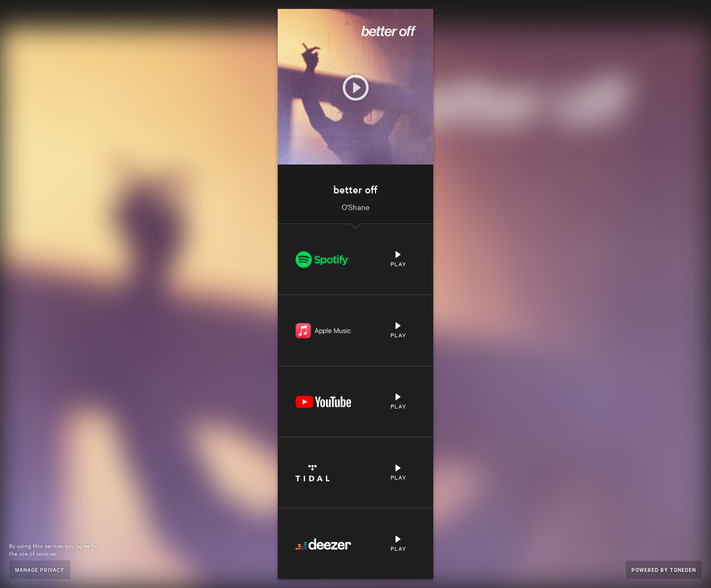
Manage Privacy (40, 569)
